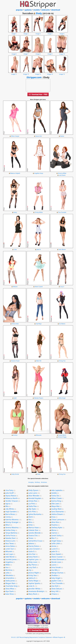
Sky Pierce (33, 565)
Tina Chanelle (62, 212)
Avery (15, 212)
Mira (30, 522)
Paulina (54, 525)
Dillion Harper (15, 136)
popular (19, 10)
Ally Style (32, 509)
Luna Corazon (34, 549)
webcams (46, 10)
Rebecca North (11, 498)
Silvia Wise (10, 589)
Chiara (54, 594)
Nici (30, 519)
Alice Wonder (34, 496)
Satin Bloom (62, 249)
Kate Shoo (10, 594)
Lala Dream (62, 175)
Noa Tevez (10, 543)
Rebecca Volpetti (15, 173)
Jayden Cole (56, 581)
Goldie (54, 493)
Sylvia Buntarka (35, 514)
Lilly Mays (39, 324)
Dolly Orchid (15, 474)
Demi (31, 517)
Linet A (31, 586)
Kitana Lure (10, 541)
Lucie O (54, 549)
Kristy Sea (32, 575)
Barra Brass (10, 514)
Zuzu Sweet (56, 554)
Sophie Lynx (33, 559)
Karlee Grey (10, 530)
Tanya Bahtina (11, 533)
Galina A (32, 578)
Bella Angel (62, 398)
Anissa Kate (15, 324)
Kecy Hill (55, 591)
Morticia (9, 570)
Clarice (54, 533)
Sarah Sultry (56, 535)
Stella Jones (10, 581)
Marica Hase (33, 527)
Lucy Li (62, 287)
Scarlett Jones (11, 559)
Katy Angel (56, 578)
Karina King (56, 501)
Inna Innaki (56, 567)
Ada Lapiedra (57, 490)
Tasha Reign (33, 581)
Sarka (39, 474)
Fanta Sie (55, 496)
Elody (39, 13)
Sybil (15, 398)
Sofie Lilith (56, 543)
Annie (54, 546)
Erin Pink (32, 511)
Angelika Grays (39, 173)
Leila (7, 573)
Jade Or (39, 249)
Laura (54, 565)
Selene (31, 543)
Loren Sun (10, 549)
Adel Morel (10, 557)
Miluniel (9, 551)
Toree (31, 538)
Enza (53, 517)
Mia (7, 506)
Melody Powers (39, 398)
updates (28, 10)
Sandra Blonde (34, 533)
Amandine (10, 578)
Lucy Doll (32, 567)
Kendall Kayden (35, 498)
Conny (8, 517)
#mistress (44, 482)
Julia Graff (9, 493)
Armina (15, 435)
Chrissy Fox (62, 361)
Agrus (8, 504)
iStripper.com (34, 77)
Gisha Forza (10, 535)
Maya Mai (55, 506)
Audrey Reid (56, 509)
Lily (30, 570)
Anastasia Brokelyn (36, 591)
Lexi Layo (9, 554)
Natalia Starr (11, 538)
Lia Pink (32, 504)
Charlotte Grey (11, 586)
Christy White (39, 212)
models (37, 10)
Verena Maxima (12, 527)
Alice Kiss (55, 522)
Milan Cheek (56, 498)
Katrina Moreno (12, 519)
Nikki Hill (39, 361)
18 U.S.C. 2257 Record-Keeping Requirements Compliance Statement (31, 637)
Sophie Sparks (34, 583)
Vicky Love (33, 562)
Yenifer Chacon (12, 501)
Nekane (15, 287)
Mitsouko (39, 435)
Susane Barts (62, 435)
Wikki (8, 565)
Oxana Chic (33, 535)
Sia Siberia (62, 324)
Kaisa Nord (33, 557)
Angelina (9, 562)
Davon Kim (39, 136)
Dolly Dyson (33, 490)
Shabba (54, 575)
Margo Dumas (57, 573)
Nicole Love (56, 562)
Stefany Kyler (57, 527)
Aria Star (32, 554)
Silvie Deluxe (57, 589)
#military (37, 482)
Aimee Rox (33, 501)
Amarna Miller (62, 173)
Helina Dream (57, 514)
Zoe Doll (55, 586)
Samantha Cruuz (35, 541)
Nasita (62, 136)
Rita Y (54, 538)
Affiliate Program (58, 637)
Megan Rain (10, 583)
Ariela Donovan (58, 559)
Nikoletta (9, 575)
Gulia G (31, 551)
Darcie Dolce (34, 546)
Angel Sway (56, 541)
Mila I (8, 525)
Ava (7, 567)
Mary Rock (33, 594)
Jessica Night (34, 573)
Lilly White (10, 509)
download (56, 10)
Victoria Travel (15, 361)
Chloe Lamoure (58, 519)
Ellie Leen (55, 504)
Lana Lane (33, 493)
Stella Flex (32, 506)
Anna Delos (10, 546)
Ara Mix (54, 570)
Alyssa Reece (11, 496)
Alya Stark (9, 591)
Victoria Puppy (62, 437)
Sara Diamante (57, 511)
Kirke (30, 525)
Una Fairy (9, 490)
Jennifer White (34, 589)
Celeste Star (33, 530)
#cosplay (31, 482)
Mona (54, 530)
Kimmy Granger (12, 522)
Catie (15, 249)
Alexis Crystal (39, 287)
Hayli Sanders (11, 511)
